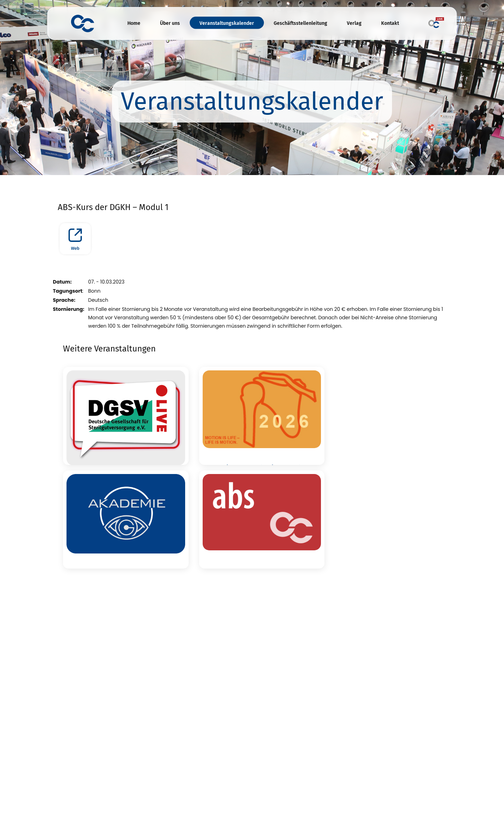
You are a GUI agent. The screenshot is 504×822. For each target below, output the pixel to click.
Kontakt (390, 23)
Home (134, 23)
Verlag (354, 23)
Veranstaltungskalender (227, 23)
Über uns (170, 23)
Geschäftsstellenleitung (300, 23)
